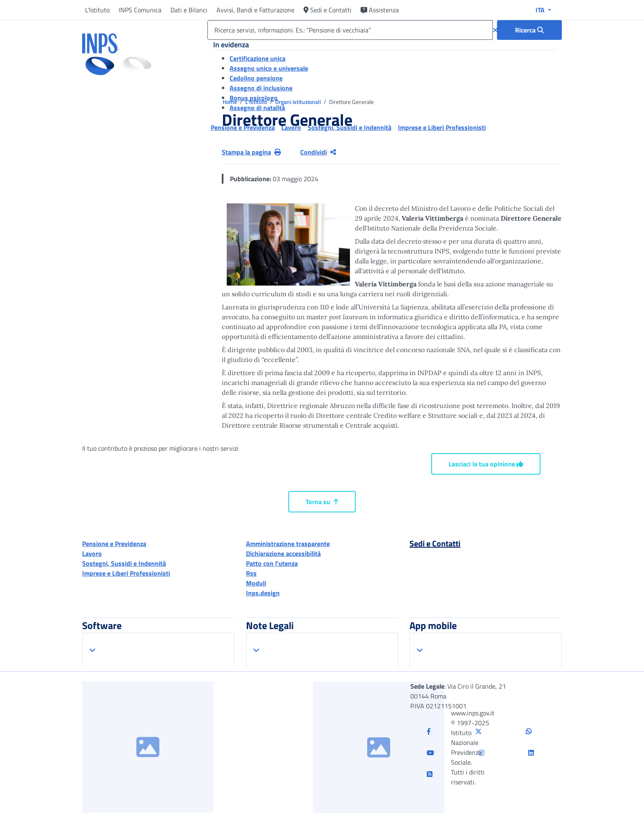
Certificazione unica (258, 58)
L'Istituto (97, 10)
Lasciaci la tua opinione (486, 464)
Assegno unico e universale (269, 68)
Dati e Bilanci (189, 10)
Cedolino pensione (256, 78)
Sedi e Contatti (328, 10)
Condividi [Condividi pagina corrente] (318, 152)
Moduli (256, 583)
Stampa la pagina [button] (251, 152)
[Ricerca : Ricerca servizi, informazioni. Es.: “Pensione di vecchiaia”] (529, 30)
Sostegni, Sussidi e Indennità (124, 563)
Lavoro (92, 553)
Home (230, 102)
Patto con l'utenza (272, 563)
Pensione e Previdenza (114, 544)
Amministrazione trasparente (288, 544)
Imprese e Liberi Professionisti (126, 573)
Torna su (322, 502)
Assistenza (380, 10)
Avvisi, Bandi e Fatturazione (255, 10)
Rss (251, 573)
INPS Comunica (140, 10)
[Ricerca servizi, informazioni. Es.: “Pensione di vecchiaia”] (350, 30)
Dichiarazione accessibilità (283, 553)
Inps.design (263, 593)
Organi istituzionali (299, 102)
